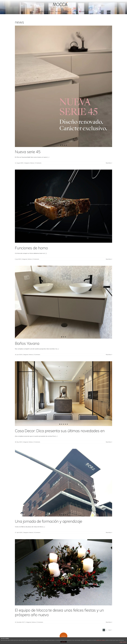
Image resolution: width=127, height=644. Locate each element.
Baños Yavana (27, 343)
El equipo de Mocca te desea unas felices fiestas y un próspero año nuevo (59, 612)
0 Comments (38, 163)
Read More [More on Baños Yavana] (109, 355)
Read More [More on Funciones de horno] (109, 259)
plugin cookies (123, 642)
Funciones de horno (31, 248)
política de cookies (101, 640)
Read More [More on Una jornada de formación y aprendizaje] (109, 532)
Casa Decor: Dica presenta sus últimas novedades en (60, 431)
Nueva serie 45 (28, 152)
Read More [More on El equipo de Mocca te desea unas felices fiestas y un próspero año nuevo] (109, 622)
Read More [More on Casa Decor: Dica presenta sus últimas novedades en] (109, 442)
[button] (64, 636)
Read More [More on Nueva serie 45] (109, 163)
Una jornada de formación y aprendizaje (49, 521)
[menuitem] (83, 11)
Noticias (32, 163)
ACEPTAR (64, 642)
